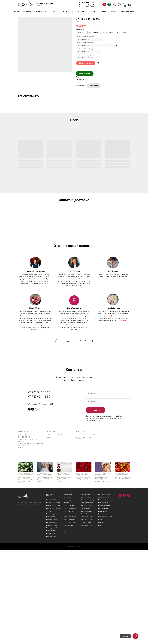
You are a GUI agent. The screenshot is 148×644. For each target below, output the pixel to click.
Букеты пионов (102, 608)
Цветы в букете (65, 11)
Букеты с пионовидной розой (89, 594)
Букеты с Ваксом (68, 608)
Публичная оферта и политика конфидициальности (52, 590)
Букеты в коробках (51, 611)
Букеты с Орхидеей (69, 600)
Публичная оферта (51, 594)
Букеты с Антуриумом (70, 617)
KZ (130, 5)
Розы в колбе (67, 591)
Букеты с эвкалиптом (87, 620)
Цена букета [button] (41, 11)
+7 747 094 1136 (86, 2)
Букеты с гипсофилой (104, 591)
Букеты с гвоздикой (86, 589)
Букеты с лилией (85, 603)
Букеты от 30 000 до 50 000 (54, 603)
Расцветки (80, 11)
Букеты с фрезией (68, 622)
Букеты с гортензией (104, 603)
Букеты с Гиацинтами (87, 614)
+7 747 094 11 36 (39, 491)
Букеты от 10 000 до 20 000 (54, 597)
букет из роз (94, 86)
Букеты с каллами (86, 600)
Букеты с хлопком (68, 625)
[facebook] (29, 503)
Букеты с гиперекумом (104, 589)
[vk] (33, 503)
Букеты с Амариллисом (70, 611)
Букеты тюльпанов (103, 605)
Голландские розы (51, 608)
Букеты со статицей (69, 620)
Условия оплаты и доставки (106, 611)
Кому (114, 11)
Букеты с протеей (51, 625)
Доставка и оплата (128, 11)
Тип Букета (93, 11)
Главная (101, 617)
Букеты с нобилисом (52, 619)
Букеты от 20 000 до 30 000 (54, 600)
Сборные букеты (68, 589)
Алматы (39, 6)
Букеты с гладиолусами (105, 594)
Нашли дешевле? (85, 73)
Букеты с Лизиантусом (70, 603)
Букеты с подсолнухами (105, 600)
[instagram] (36, 503)
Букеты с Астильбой (86, 605)
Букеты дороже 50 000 (52, 605)
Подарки (101, 614)
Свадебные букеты (68, 594)
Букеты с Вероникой (86, 611)
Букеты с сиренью (51, 628)
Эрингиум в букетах (86, 617)
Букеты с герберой (86, 591)
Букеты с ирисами (103, 597)
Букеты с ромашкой (52, 622)
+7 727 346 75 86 (39, 487)
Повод (105, 11)
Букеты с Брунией (86, 608)
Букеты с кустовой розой (88, 597)
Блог (100, 620)
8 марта (16, 11)
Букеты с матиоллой (52, 617)
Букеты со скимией (51, 631)
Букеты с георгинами (52, 614)
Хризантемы (67, 597)
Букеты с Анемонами (69, 614)
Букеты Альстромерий (70, 605)
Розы (53, 11)
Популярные (27, 11)
